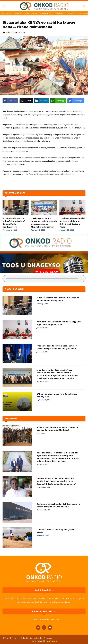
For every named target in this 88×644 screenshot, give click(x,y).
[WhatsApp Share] (58, 101)
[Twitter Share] (26, 101)
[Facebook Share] (10, 101)
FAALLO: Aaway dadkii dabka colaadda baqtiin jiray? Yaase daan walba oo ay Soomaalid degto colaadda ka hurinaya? (56, 481)
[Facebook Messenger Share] (76, 101)
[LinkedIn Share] (41, 101)
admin (9, 32)
